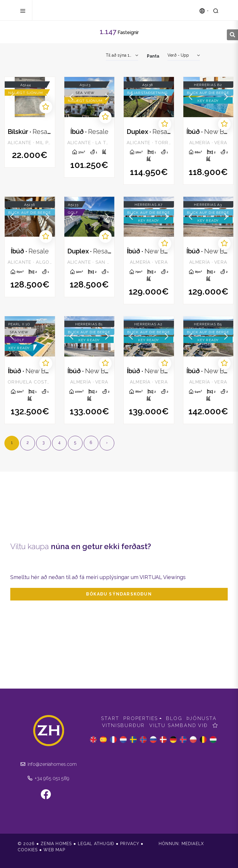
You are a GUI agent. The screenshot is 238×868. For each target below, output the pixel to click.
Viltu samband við (179, 725)
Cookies (28, 850)
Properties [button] (141, 718)
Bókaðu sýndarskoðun (119, 594)
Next (48, 97)
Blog (174, 718)
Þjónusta (202, 718)
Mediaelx (193, 844)
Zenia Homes (66, 10)
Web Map (54, 850)
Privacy (130, 844)
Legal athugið (96, 844)
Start (110, 718)
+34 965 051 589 (48, 778)
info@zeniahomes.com (49, 764)
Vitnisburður (124, 725)
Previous (12, 97)
